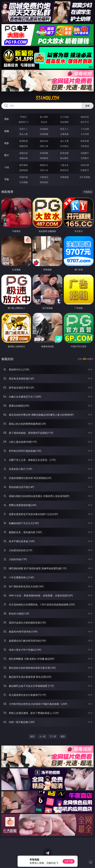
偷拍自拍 (44, 141)
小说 (7, 167)
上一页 (42, 736)
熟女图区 (64, 158)
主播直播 (64, 134)
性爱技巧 (85, 170)
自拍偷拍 (44, 129)
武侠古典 (85, 165)
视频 (7, 131)
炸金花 (44, 122)
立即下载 (69, 861)
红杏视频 (24, 182)
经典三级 (44, 146)
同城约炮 (24, 177)
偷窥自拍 (24, 153)
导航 (7, 179)
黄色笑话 (64, 170)
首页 (32, 736)
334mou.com (48, 98)
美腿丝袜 (24, 158)
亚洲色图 (44, 153)
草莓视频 (64, 177)
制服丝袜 (24, 146)
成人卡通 (64, 141)
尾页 (63, 736)
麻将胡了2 (24, 122)
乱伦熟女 (64, 146)
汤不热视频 (85, 177)
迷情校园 (24, 170)
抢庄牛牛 (85, 122)
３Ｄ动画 (85, 129)
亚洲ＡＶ (24, 129)
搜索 (87, 106)
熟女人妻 (24, 134)
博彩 (7, 119)
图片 (7, 155)
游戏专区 (85, 117)
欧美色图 (64, 153)
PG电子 (23, 117)
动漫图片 (85, 153)
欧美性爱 (85, 141)
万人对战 (64, 117)
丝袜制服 (44, 134)
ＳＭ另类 (85, 134)
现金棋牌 (64, 122)
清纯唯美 (44, 158)
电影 (7, 143)
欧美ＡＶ (64, 129)
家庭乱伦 (44, 165)
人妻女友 (64, 165)
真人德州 (44, 117)
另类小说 (44, 170)
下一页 (53, 736)
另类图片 (85, 158)
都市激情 (24, 165)
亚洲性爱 (24, 141)
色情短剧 (44, 182)
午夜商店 (44, 177)
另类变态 (85, 146)
